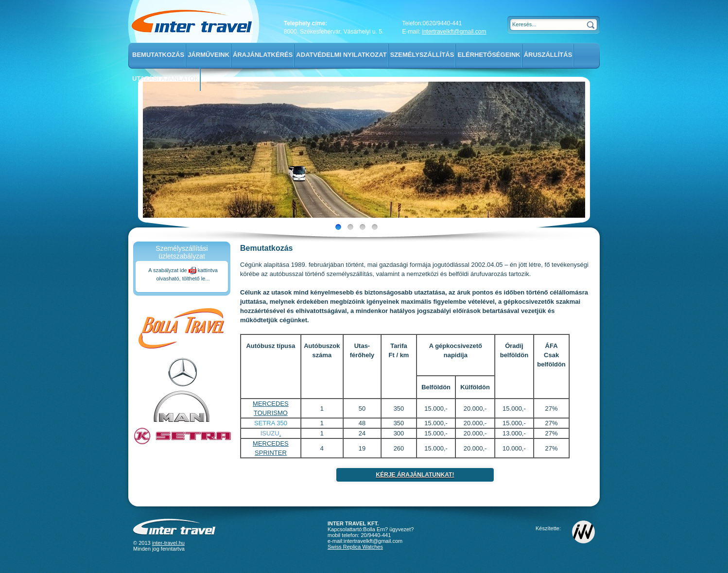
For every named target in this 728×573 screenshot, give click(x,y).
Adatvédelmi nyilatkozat (341, 55)
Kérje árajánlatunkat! (415, 475)
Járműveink (208, 55)
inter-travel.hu (168, 543)
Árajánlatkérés (263, 55)
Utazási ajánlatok (165, 78)
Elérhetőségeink (489, 55)
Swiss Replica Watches (355, 547)
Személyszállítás (422, 55)
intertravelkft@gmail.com (454, 32)
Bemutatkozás (158, 55)
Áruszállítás (548, 55)
